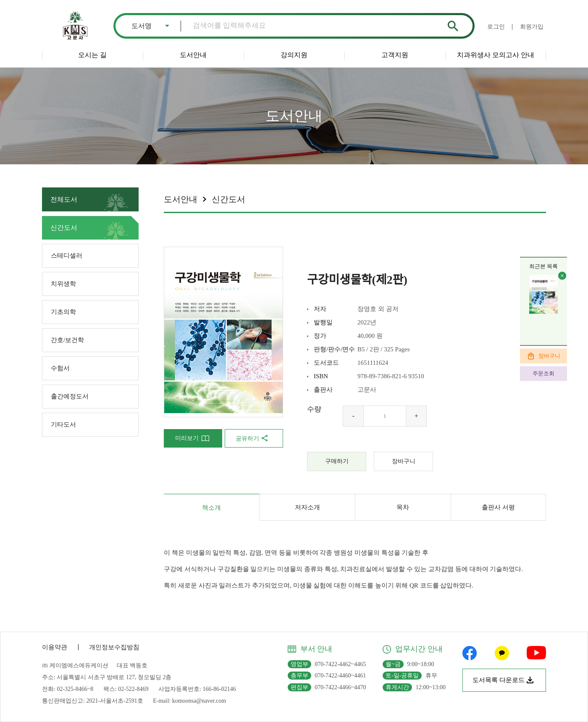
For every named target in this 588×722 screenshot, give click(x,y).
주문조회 (543, 373)
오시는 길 (92, 55)
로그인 (496, 27)
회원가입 (532, 27)
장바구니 (549, 356)
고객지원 (395, 55)
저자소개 (307, 507)
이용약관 (55, 647)
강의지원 (294, 55)
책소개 (211, 508)
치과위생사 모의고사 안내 (496, 55)
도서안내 (193, 55)
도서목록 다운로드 (499, 680)
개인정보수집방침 (114, 647)
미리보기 (187, 438)
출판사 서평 (498, 507)
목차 (403, 507)
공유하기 (247, 439)
